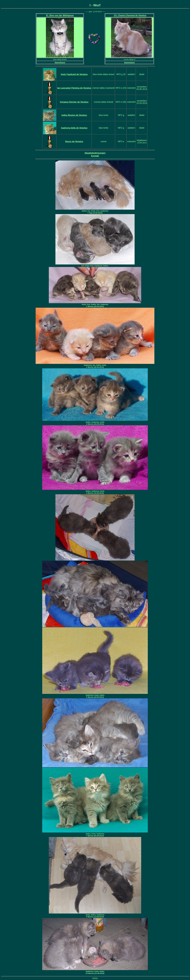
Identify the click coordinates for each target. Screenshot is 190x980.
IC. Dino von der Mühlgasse (60, 15)
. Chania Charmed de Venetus (130, 15)
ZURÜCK (95, 978)
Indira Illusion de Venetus (74, 115)
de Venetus (74, 88)
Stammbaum (60, 62)
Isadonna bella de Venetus (74, 128)
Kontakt (95, 156)
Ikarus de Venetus (74, 141)
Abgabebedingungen (95, 153)
